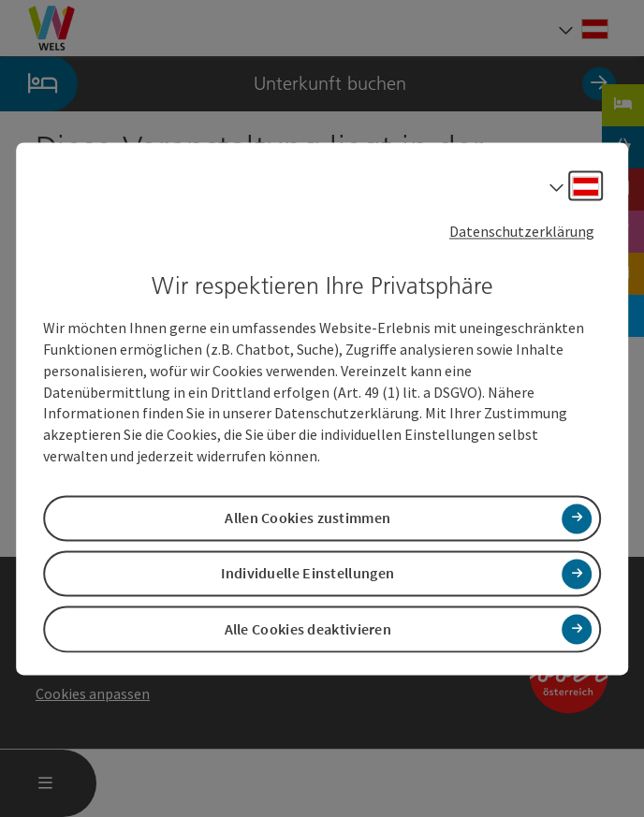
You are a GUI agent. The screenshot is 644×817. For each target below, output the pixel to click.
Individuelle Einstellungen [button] (307, 574)
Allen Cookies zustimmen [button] (307, 518)
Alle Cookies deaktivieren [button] (308, 629)
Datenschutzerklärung (522, 231)
